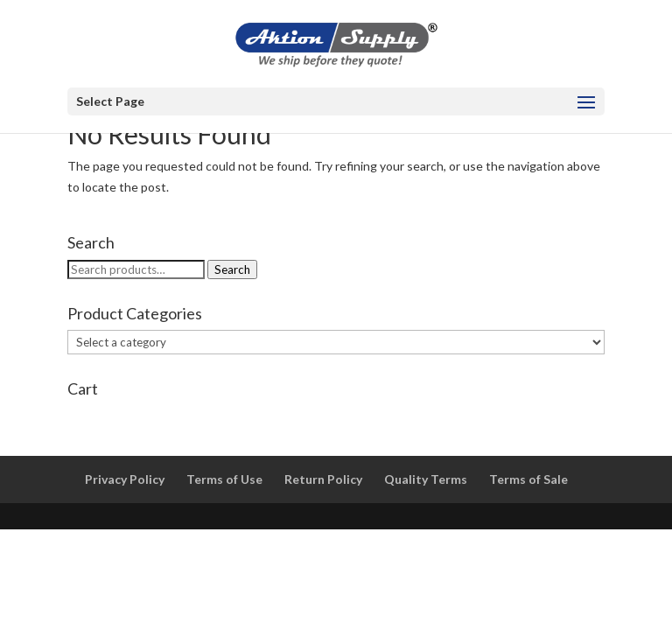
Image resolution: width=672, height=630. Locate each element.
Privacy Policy (125, 479)
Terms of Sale (528, 479)
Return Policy (323, 479)
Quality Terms (426, 479)
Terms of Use (224, 479)
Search (232, 269)
